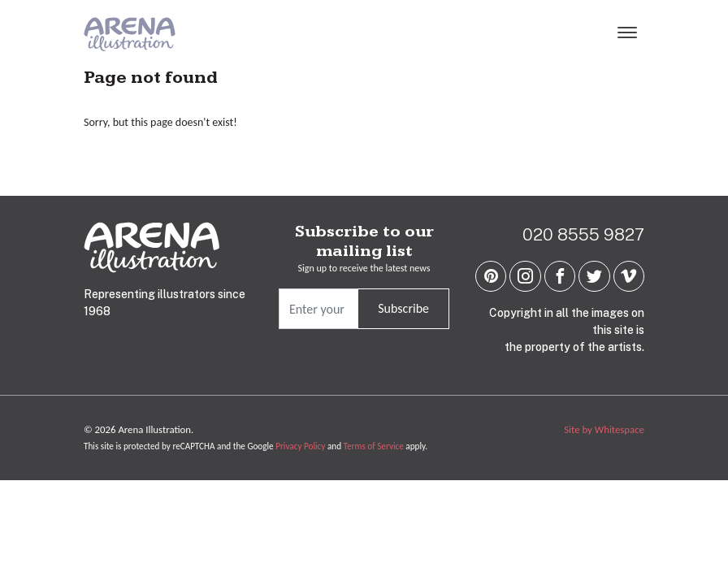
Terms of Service (374, 446)
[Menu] (627, 34)
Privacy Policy (300, 446)
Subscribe (403, 308)
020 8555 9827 (583, 234)
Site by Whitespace (604, 429)
